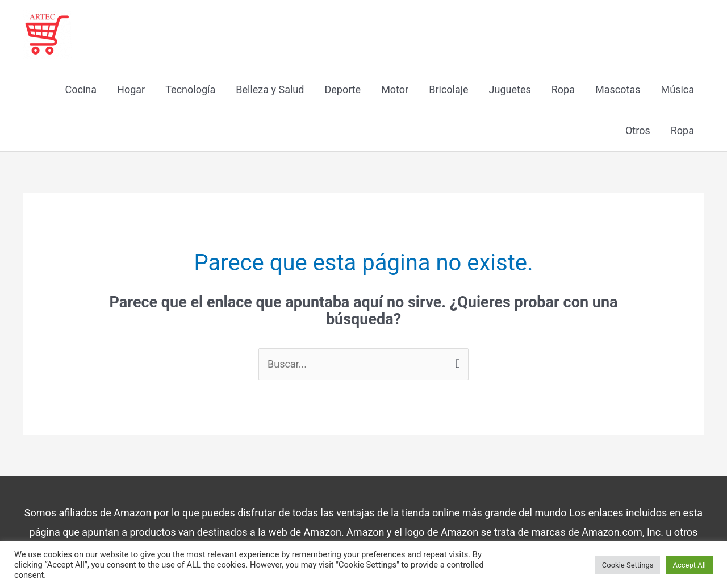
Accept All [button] (689, 565)
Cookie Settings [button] (628, 565)
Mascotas (618, 89)
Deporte (342, 89)
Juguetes (510, 89)
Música (677, 89)
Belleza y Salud (270, 89)
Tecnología (190, 89)
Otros (638, 130)
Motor (395, 89)
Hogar (131, 89)
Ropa (563, 89)
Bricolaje (448, 89)
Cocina (81, 89)
